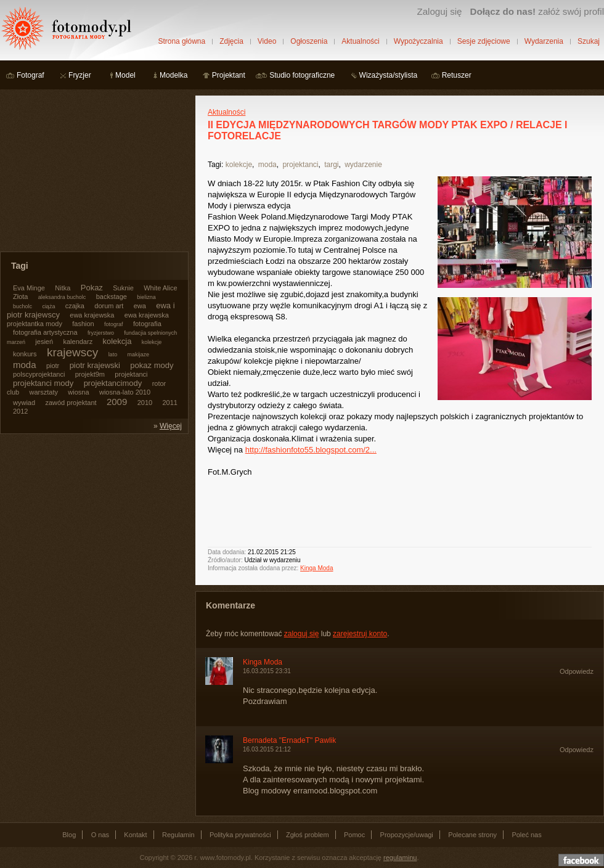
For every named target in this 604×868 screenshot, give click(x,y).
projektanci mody (43, 383)
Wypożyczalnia (418, 41)
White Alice (160, 288)
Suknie (123, 288)
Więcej (171, 426)
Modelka (173, 75)
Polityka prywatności (240, 835)
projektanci (300, 165)
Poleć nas (526, 835)
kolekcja (117, 341)
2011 (169, 403)
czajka (75, 306)
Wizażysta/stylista (389, 75)
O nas (100, 835)
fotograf (114, 324)
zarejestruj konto (360, 634)
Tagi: (215, 165)
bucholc (22, 306)
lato (113, 354)
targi (331, 165)
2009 (117, 402)
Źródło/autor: (225, 560)
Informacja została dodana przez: (253, 568)
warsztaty (44, 392)
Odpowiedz (577, 671)
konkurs (25, 354)
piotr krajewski (95, 365)
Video (267, 41)
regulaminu (400, 858)
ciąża (48, 306)
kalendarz (78, 342)
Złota (20, 297)
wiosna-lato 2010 (125, 392)
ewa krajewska (92, 315)
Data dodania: (227, 552)
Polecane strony (472, 835)
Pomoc (354, 835)
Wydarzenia (544, 41)
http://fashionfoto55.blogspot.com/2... (311, 450)
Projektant (229, 75)
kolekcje (239, 165)
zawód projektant (71, 403)
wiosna (78, 392)
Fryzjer (80, 75)
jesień (44, 342)
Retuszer (457, 75)
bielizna (146, 297)
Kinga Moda (316, 568)
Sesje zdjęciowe (484, 41)
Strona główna (182, 41)
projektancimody (113, 383)
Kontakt (135, 835)
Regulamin (178, 835)
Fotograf (31, 75)
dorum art (109, 306)
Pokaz (92, 288)
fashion (83, 324)
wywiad (24, 403)
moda (267, 165)
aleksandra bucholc (62, 297)
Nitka (63, 288)
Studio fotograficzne (302, 75)
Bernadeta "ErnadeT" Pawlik (289, 740)
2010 (145, 403)
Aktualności (360, 41)
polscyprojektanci (39, 374)
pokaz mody (152, 365)
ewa (140, 306)
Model (125, 75)
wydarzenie (363, 165)
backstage (112, 297)
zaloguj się (302, 634)
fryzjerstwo (101, 333)
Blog (69, 835)
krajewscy (72, 352)
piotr (53, 366)
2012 (20, 411)
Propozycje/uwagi (407, 835)
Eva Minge (29, 288)
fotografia (147, 324)
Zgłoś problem (308, 835)
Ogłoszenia (309, 41)
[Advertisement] (92, 173)
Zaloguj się (439, 11)
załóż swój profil (537, 11)
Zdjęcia (231, 41)
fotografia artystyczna (45, 332)
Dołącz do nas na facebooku (581, 860)
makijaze (138, 354)
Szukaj (589, 41)
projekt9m (90, 374)
